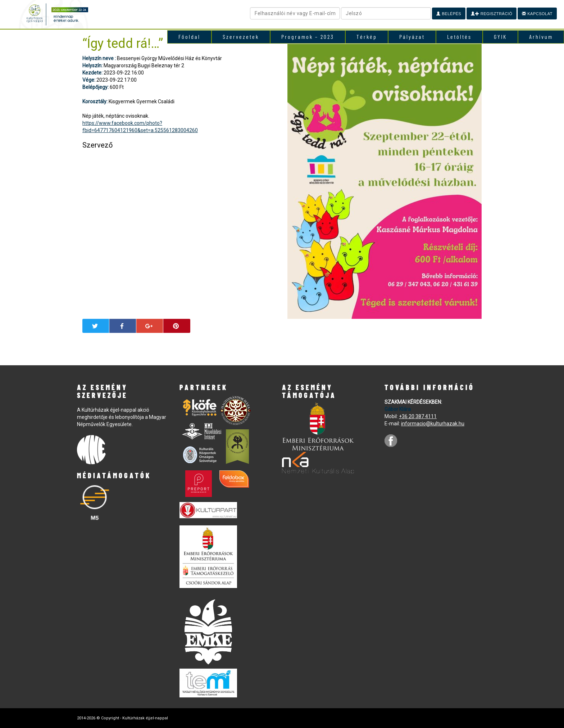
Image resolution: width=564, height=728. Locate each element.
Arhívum (541, 37)
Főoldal (189, 37)
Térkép (367, 37)
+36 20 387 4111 (418, 416)
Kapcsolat (537, 14)
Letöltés (459, 37)
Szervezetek (241, 37)
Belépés (449, 14)
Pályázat (412, 37)
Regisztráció (492, 14)
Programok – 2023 (308, 37)
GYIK (500, 37)
